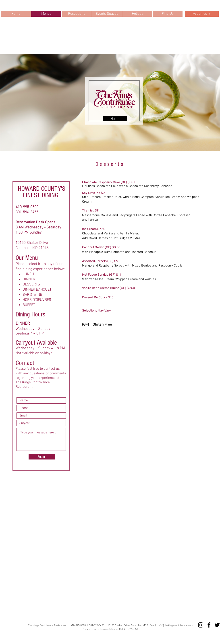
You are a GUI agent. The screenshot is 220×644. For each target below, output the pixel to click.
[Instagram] (201, 625)
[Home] (115, 118)
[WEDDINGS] (202, 14)
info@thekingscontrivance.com (175, 626)
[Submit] (42, 457)
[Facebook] (209, 625)
